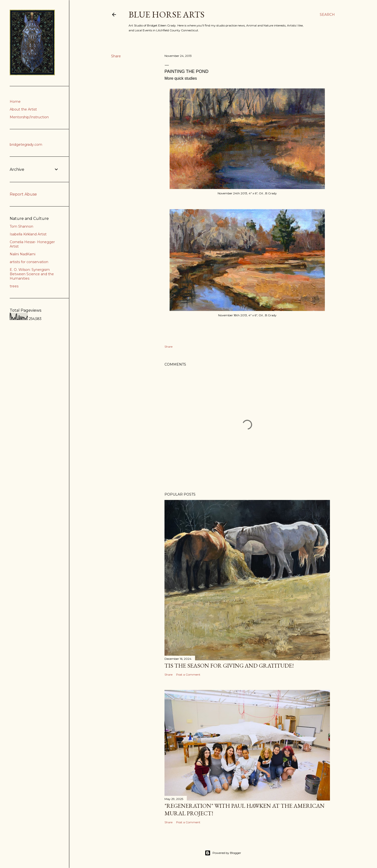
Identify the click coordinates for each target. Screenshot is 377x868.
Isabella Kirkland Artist (28, 234)
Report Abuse (23, 194)
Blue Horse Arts (167, 14)
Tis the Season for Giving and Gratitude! (229, 666)
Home (15, 102)
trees (14, 286)
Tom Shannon (21, 226)
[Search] (327, 15)
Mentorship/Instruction (29, 117)
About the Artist (23, 109)
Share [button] (116, 56)
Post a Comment (188, 675)
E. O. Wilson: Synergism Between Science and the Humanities (32, 274)
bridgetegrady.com (26, 145)
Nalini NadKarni (23, 254)
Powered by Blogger (223, 853)
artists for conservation (29, 262)
